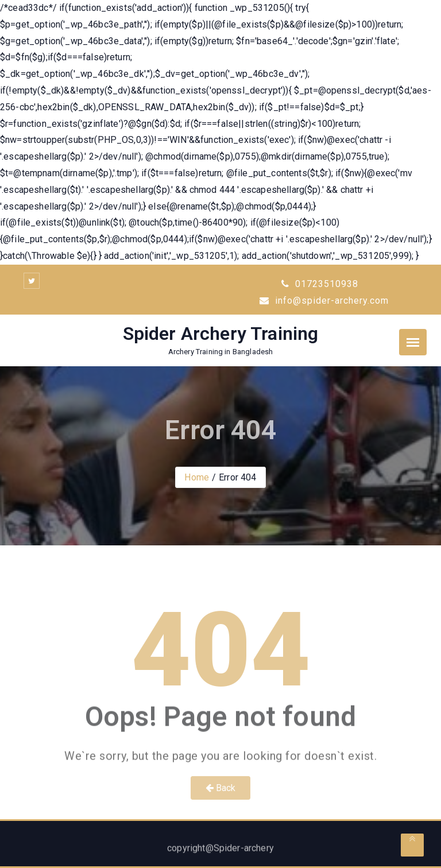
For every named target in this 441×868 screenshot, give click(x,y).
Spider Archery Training (221, 334)
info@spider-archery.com (324, 301)
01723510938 (320, 284)
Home (197, 477)
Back (221, 788)
